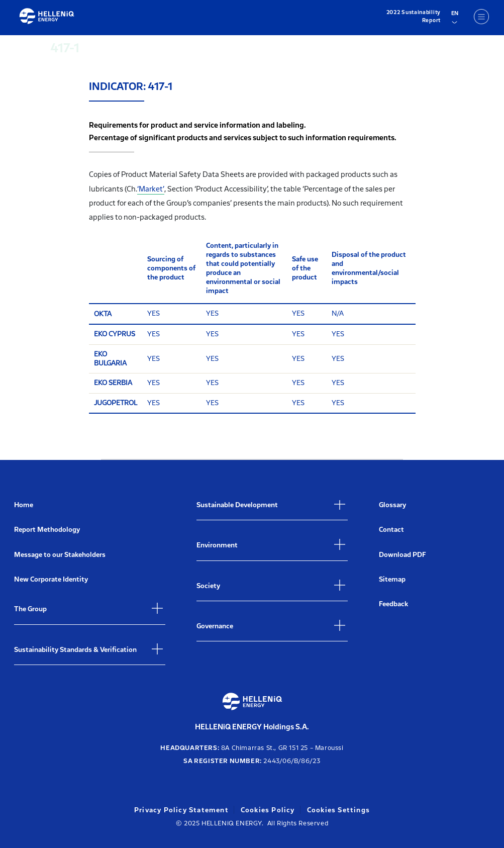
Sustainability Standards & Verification (75, 650)
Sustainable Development (237, 505)
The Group (30, 609)
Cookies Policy (268, 810)
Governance (215, 626)
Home (24, 505)
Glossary (392, 505)
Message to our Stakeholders (60, 555)
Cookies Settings (338, 810)
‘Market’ (151, 189)
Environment (217, 545)
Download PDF (402, 555)
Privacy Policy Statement (181, 810)
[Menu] (481, 17)
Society (208, 586)
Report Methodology (47, 530)
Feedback (393, 604)
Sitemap (392, 579)
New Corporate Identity (51, 579)
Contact (391, 530)
